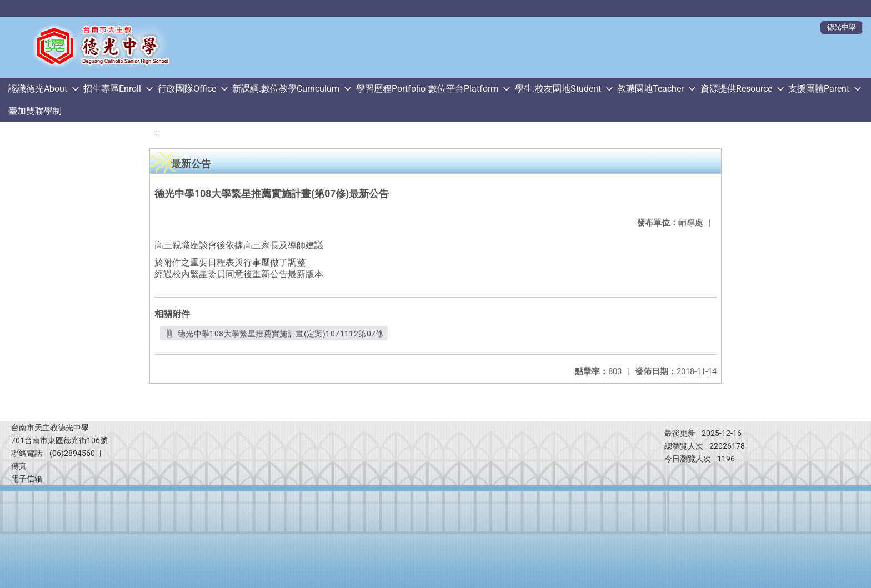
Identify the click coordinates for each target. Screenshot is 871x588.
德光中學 (842, 27)
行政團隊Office (187, 89)
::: (156, 133)
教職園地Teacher (650, 89)
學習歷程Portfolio (391, 89)
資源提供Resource (736, 89)
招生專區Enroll (112, 89)
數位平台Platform (463, 89)
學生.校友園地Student (558, 89)
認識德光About (38, 89)
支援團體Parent (819, 89)
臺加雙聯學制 (35, 111)
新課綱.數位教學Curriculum (286, 89)
